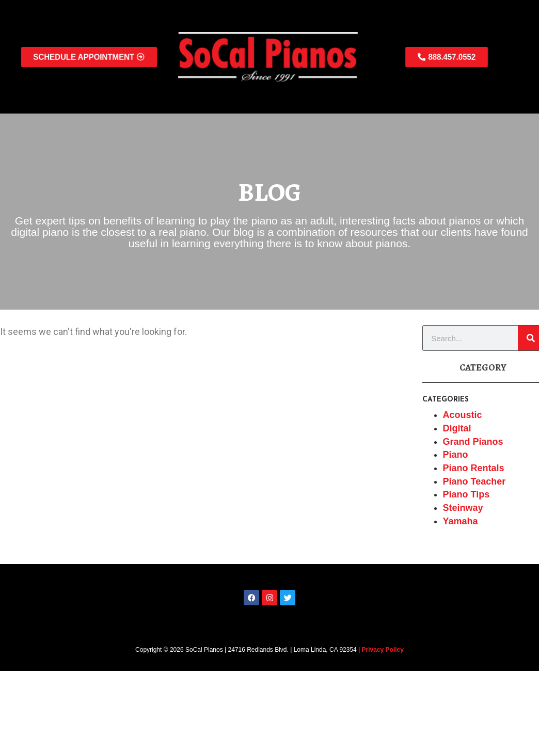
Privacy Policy (383, 650)
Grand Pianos (473, 442)
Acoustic (463, 415)
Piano (456, 455)
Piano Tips (466, 494)
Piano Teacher (474, 481)
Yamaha (461, 521)
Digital (457, 428)
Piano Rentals (474, 468)
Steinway (463, 508)
